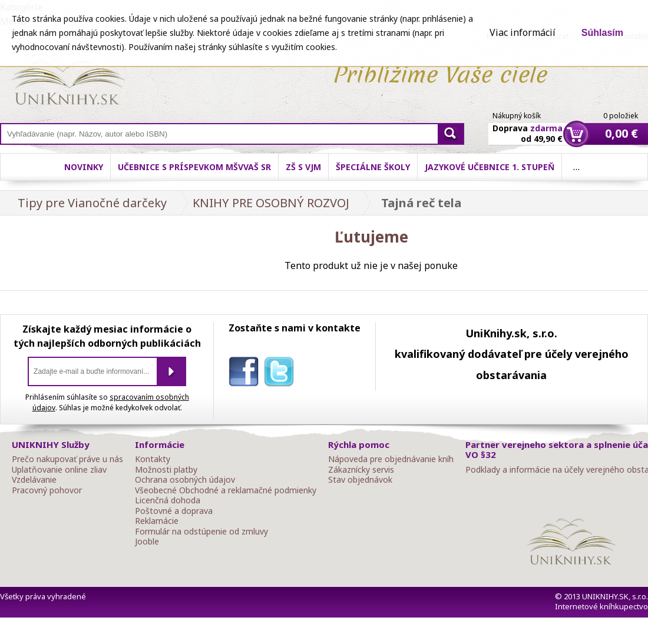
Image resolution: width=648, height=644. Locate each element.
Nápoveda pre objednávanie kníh (391, 459)
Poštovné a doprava (174, 511)
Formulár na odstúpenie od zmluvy (201, 532)
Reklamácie (157, 521)
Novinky (84, 167)
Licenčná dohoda (168, 500)
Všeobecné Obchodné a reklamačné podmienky (226, 490)
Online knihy (68, 81)
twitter (282, 374)
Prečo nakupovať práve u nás (67, 459)
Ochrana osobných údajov (185, 480)
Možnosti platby (166, 470)
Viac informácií (523, 32)
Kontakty (153, 459)
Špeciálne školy (373, 167)
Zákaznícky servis (361, 470)
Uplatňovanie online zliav (59, 470)
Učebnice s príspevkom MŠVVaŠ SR (194, 167)
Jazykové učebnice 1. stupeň (490, 167)
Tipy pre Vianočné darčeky (92, 203)
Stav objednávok (360, 480)
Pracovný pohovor (47, 490)
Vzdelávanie (34, 480)
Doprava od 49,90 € (528, 127)
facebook (246, 374)
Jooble (147, 542)
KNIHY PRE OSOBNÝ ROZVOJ (271, 203)
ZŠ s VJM (303, 167)
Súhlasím (602, 33)
